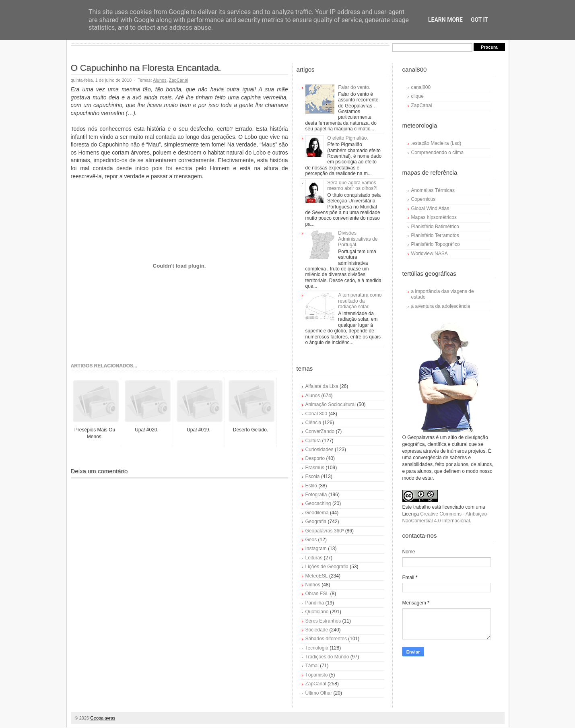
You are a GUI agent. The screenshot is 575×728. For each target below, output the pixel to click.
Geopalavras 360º (325, 531)
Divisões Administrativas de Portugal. (358, 239)
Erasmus (315, 468)
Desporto (315, 458)
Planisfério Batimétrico (435, 227)
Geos (311, 540)
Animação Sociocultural (331, 404)
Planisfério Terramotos (435, 235)
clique (417, 96)
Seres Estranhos (323, 621)
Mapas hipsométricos (434, 217)
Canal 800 (316, 414)
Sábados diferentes (326, 639)
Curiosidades (319, 450)
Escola (313, 476)
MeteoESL (317, 576)
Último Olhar (319, 693)
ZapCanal (179, 80)
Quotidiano (317, 612)
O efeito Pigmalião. (347, 138)
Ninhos (313, 585)
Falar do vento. (354, 87)
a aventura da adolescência (441, 306)
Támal (312, 666)
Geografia (316, 522)
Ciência (313, 423)
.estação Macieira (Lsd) (436, 143)
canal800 (421, 87)
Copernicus (424, 199)
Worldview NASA (430, 254)
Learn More (445, 20)
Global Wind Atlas (430, 208)
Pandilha (315, 603)
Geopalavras (103, 718)
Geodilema (317, 513)
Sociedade (317, 630)
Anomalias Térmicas (433, 190)
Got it (479, 20)
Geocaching (318, 503)
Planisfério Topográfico (436, 244)
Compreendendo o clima (438, 153)
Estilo (311, 486)
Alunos (160, 80)
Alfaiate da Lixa (322, 386)
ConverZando (320, 431)
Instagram (316, 549)
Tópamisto (317, 675)
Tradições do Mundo (327, 657)
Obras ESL (317, 594)
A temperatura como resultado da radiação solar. (360, 301)
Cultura (313, 441)
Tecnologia (317, 648)
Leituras (314, 558)
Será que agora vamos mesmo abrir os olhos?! (352, 186)
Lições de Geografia (327, 567)
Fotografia (316, 495)
